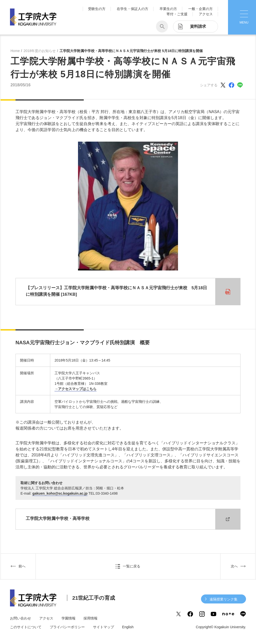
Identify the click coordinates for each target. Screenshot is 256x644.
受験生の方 (97, 9)
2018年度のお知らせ (40, 51)
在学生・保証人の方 (132, 9)
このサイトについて (26, 627)
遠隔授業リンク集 (223, 599)
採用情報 (90, 618)
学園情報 (68, 618)
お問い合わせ (20, 618)
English (128, 627)
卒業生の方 (168, 9)
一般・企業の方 (200, 9)
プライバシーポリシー (67, 627)
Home (15, 51)
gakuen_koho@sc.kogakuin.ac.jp (60, 493)
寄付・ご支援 (177, 14)
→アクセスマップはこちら (75, 389)
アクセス (206, 14)
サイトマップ (103, 627)
